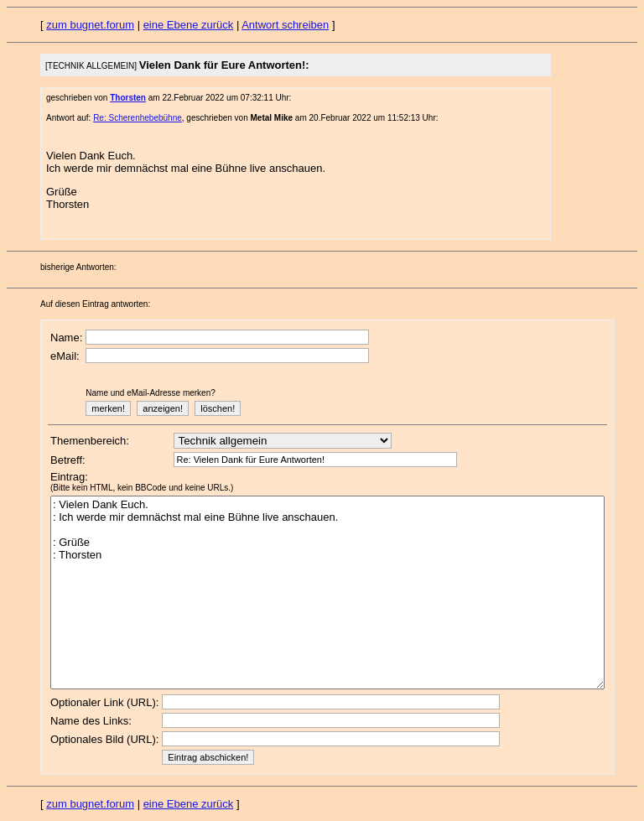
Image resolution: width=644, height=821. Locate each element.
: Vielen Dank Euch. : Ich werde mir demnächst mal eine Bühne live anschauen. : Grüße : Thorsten (327, 592)
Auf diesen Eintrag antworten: (95, 304)
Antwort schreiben (285, 25)
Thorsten (128, 98)
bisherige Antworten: (78, 267)
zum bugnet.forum (90, 25)
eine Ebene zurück (189, 25)
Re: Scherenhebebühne (138, 118)
